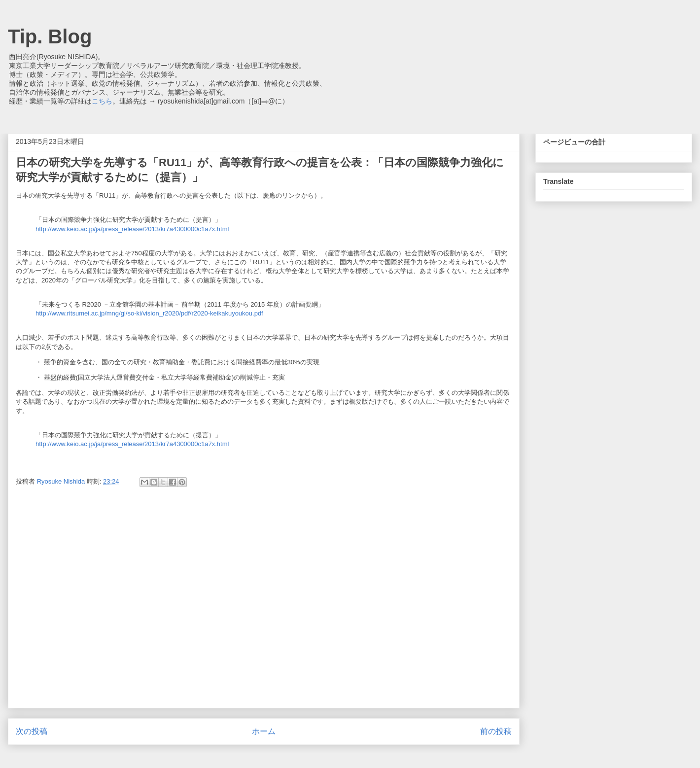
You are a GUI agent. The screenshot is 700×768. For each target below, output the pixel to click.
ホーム (264, 731)
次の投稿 (32, 731)
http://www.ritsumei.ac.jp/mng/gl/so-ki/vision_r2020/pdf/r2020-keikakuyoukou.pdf (149, 313)
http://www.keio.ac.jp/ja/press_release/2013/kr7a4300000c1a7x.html (132, 229)
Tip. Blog (50, 36)
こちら (102, 101)
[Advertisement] (92, 608)
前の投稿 (496, 731)
